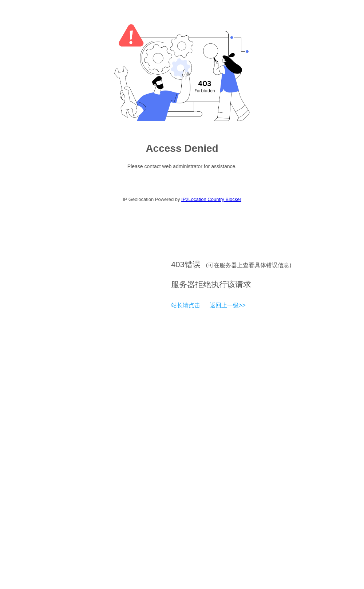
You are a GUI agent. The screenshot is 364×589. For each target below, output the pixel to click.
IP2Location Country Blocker (211, 199)
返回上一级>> (228, 305)
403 (178, 264)
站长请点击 (186, 305)
